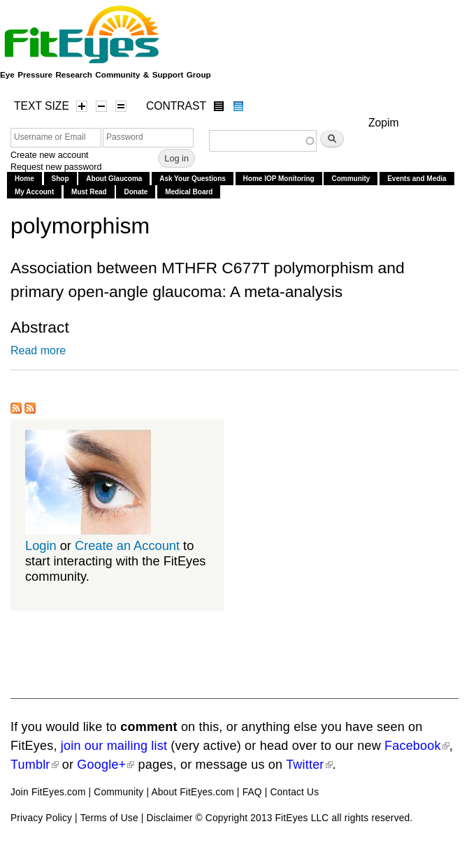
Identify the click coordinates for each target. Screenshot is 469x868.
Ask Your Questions (193, 179)
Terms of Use (109, 818)
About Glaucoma (114, 179)
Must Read (89, 192)
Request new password (56, 167)
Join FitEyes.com (48, 792)
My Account (34, 192)
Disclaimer (170, 818)
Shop (60, 179)
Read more (38, 350)
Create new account (50, 155)
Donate (136, 192)
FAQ (252, 792)
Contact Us (294, 792)
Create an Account (127, 545)
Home (24, 179)
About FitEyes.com (192, 792)
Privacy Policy (41, 818)
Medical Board (189, 192)
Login (41, 545)
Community (351, 179)
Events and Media (417, 179)
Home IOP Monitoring (279, 179)
